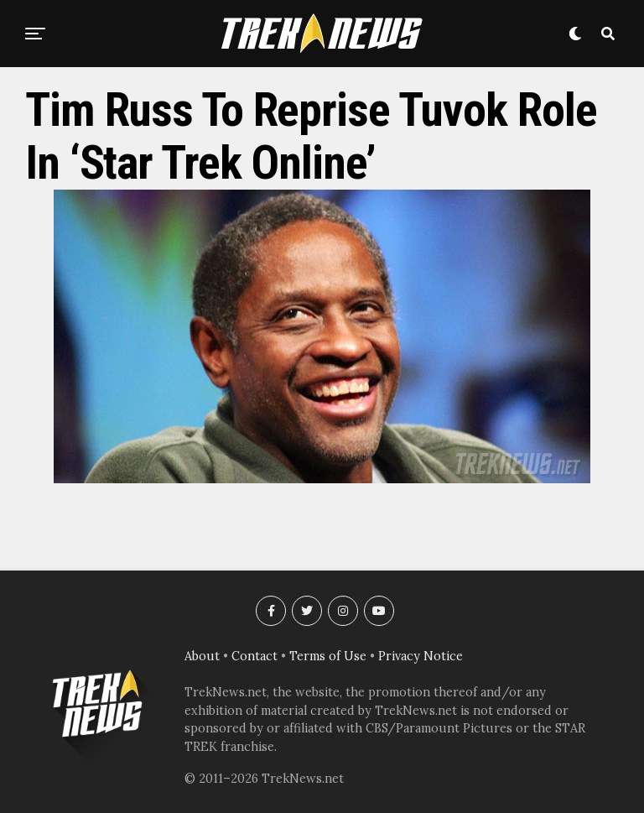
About (202, 656)
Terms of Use (328, 656)
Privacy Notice (421, 656)
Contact (254, 656)
